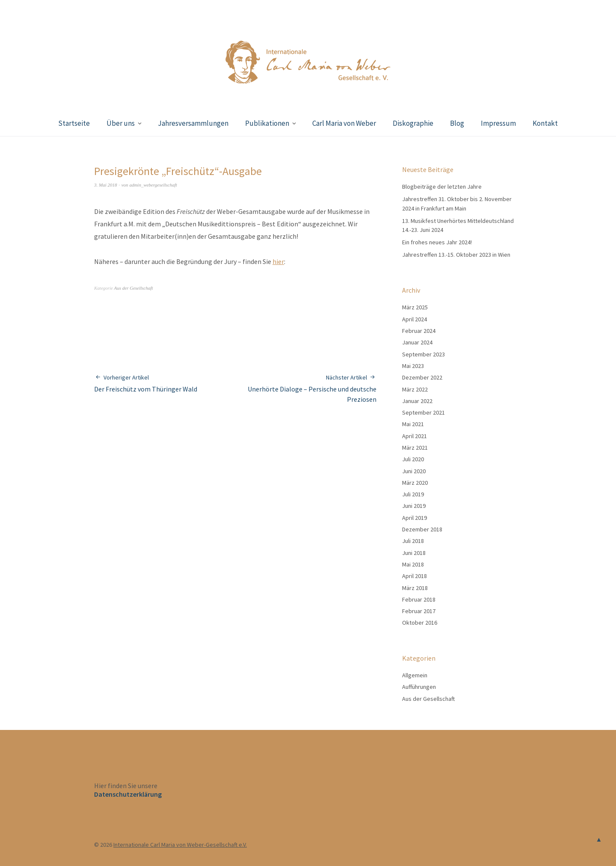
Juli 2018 (413, 541)
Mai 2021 (413, 424)
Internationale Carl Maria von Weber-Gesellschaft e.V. (180, 845)
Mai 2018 (413, 564)
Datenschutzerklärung (128, 794)
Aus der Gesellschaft (134, 288)
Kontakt (545, 123)
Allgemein (415, 675)
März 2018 (415, 588)
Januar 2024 (417, 342)
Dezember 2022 (422, 377)
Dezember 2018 (422, 529)
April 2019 (415, 518)
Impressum (498, 123)
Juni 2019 (414, 506)
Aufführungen (419, 687)
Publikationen (267, 123)
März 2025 (415, 307)
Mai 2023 (413, 366)
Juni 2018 (414, 553)
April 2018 (415, 576)
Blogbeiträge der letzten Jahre (442, 187)
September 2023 (423, 354)
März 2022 (415, 389)
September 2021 (423, 412)
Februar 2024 (419, 331)
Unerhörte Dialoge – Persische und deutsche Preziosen (306, 389)
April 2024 (415, 319)
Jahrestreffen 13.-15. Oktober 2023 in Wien (456, 255)
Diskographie (413, 123)
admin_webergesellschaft (153, 185)
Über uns (121, 123)
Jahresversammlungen (193, 123)
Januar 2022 (417, 401)
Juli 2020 (413, 459)
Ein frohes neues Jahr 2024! (437, 242)
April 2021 (415, 436)
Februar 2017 (419, 611)
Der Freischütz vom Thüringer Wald (146, 383)
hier (278, 261)
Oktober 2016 (420, 623)
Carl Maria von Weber (344, 123)
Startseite (74, 123)
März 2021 (415, 448)
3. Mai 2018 (105, 185)
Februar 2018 (419, 599)
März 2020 (415, 483)
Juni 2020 (414, 471)
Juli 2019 (413, 494)
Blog (457, 123)
